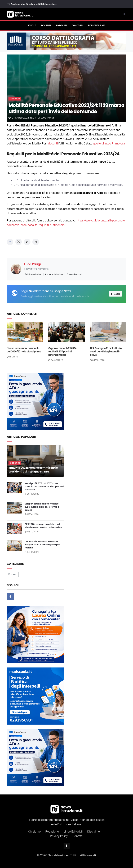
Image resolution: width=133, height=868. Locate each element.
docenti (53, 144)
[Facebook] (10, 597)
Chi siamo (34, 832)
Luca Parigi (47, 118)
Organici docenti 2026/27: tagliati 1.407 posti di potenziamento (63, 351)
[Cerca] (124, 14)
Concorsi (77, 26)
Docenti (46, 26)
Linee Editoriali (73, 832)
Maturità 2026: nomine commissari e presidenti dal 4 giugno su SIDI (33, 470)
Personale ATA (97, 26)
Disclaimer (94, 832)
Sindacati (61, 26)
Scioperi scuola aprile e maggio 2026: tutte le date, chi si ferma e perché (42, 507)
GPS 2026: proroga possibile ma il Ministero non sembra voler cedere (43, 526)
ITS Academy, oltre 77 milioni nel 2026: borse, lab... (32, 4)
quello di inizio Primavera (109, 144)
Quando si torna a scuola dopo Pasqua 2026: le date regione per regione (42, 545)
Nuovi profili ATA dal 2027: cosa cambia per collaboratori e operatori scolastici (44, 486)
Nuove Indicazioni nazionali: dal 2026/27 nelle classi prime (24, 350)
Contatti (78, 836)
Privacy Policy (59, 836)
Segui (116, 294)
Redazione (52, 832)
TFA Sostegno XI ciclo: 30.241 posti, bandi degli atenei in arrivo (106, 351)
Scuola (32, 26)
